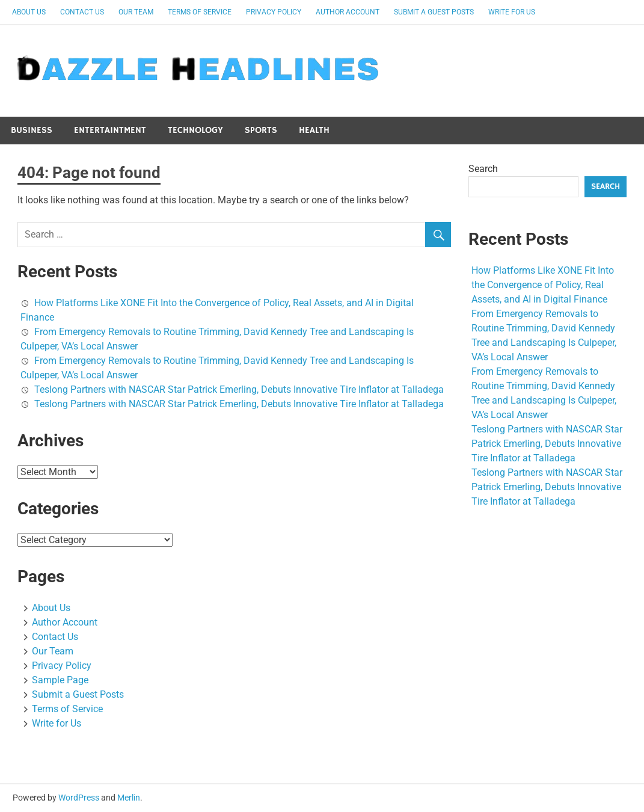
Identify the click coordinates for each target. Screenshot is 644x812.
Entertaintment (110, 130)
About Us (29, 12)
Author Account (348, 12)
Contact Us (82, 12)
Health (314, 130)
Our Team (136, 12)
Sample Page (60, 680)
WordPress (79, 798)
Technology (195, 130)
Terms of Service (200, 12)
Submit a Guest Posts (434, 12)
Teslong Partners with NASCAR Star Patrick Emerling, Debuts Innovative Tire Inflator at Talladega (239, 389)
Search (483, 169)
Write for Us (512, 12)
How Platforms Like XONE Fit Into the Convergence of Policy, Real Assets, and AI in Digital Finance (543, 285)
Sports (261, 130)
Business (32, 130)
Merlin (129, 798)
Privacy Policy (274, 12)
